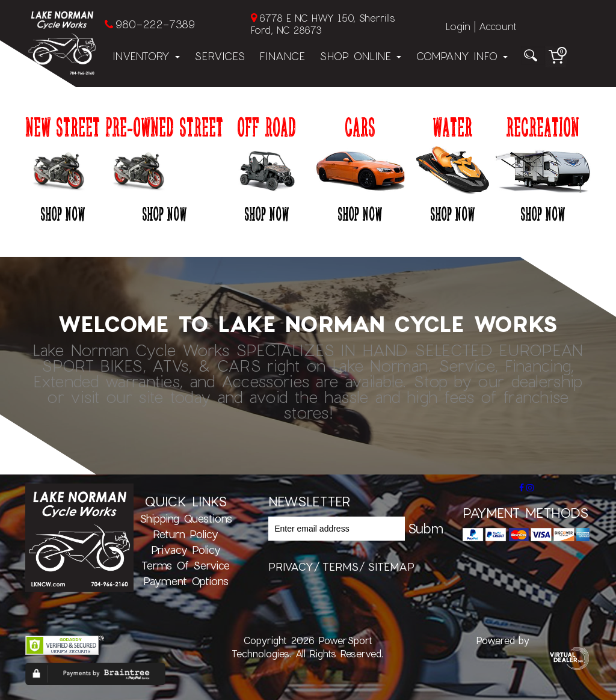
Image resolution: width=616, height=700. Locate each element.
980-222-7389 (155, 24)
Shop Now (63, 213)
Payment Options (186, 581)
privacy (291, 566)
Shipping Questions (186, 518)
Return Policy (186, 534)
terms (340, 566)
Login (458, 26)
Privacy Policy (186, 550)
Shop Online (360, 56)
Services (220, 56)
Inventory (146, 56)
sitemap (391, 566)
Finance (282, 56)
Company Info (462, 56)
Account (497, 26)
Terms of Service (186, 565)
